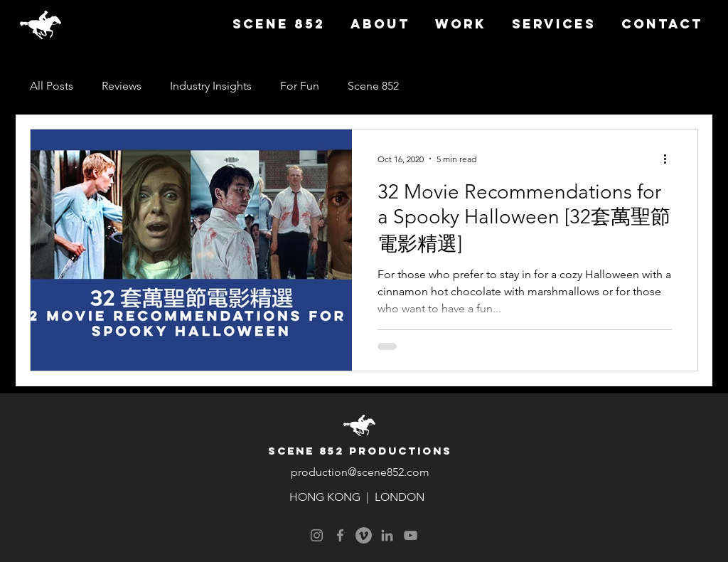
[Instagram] (317, 535)
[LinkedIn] (387, 535)
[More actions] (670, 159)
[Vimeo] (364, 535)
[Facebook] (340, 535)
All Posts (52, 86)
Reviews (122, 86)
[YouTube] (411, 535)
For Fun (300, 86)
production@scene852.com (360, 472)
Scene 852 (373, 86)
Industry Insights (211, 86)
